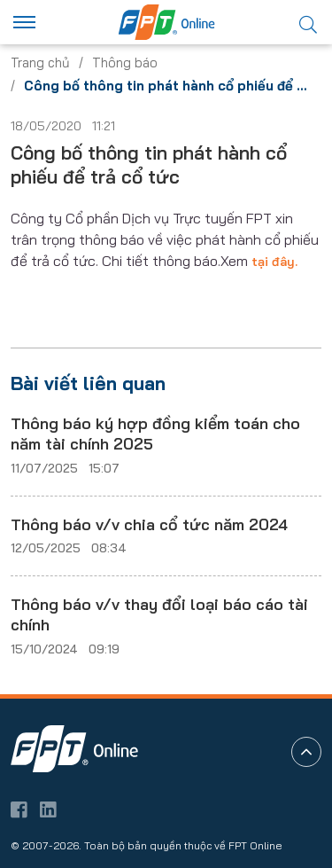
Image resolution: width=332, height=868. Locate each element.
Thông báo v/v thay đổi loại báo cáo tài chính (159, 614)
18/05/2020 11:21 (63, 126)
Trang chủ (40, 63)
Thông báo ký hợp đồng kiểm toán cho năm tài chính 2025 (155, 434)
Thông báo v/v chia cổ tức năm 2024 (149, 524)
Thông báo (125, 63)
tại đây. (274, 262)
